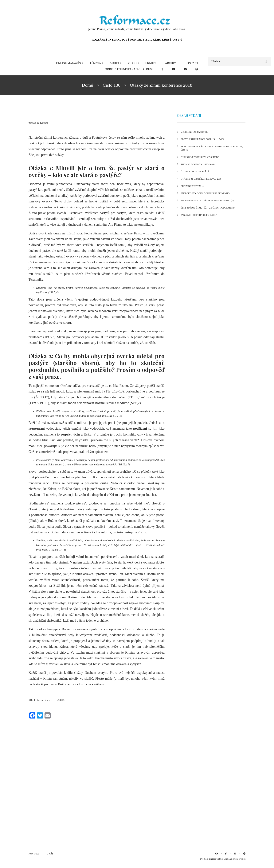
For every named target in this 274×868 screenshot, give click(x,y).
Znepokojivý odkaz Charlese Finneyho (205, 193)
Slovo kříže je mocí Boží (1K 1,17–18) (202, 139)
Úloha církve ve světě (195, 172)
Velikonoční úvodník (194, 132)
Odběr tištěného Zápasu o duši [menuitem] (129, 69)
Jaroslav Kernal (39, 123)
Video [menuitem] (132, 63)
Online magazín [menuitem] (68, 63)
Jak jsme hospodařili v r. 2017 (199, 215)
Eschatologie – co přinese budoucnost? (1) (207, 201)
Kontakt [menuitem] (192, 63)
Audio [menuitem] (114, 63)
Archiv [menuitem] (170, 63)
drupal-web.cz (239, 859)
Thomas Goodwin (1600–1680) (198, 164)
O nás (50, 854)
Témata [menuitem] (95, 63)
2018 (62, 700)
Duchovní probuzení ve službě (200, 157)
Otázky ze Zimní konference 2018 (201, 179)
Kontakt (34, 854)
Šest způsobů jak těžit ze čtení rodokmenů (208, 208)
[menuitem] (162, 69)
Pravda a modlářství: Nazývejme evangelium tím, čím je (212, 148)
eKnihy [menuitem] (151, 63)
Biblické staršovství (41, 700)
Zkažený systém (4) (193, 186)
